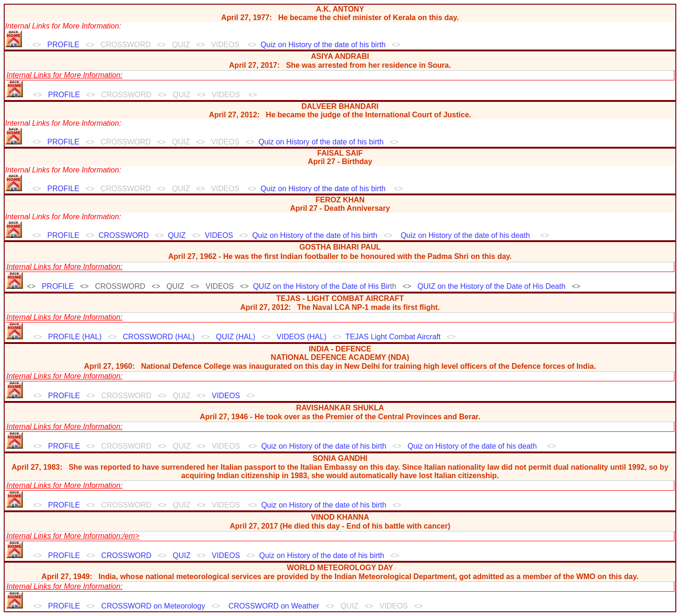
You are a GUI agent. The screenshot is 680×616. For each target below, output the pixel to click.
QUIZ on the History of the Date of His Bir (321, 286)
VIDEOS (219, 235)
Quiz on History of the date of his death (465, 235)
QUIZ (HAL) (236, 337)
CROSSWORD (124, 235)
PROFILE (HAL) (75, 337)
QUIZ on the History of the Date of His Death (491, 286)
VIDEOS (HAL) (302, 337)
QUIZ (177, 235)
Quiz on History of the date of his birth (323, 45)
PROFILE (63, 45)
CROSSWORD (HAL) (159, 337)
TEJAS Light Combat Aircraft (393, 337)
